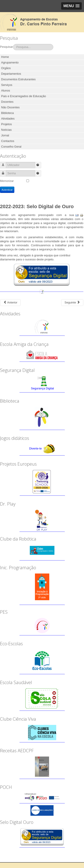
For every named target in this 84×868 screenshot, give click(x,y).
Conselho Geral (11, 147)
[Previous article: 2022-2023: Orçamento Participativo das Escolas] (10, 303)
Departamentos (11, 74)
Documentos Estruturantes (18, 79)
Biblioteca (7, 113)
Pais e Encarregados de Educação (24, 96)
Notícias (6, 130)
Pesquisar (6, 47)
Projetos (6, 124)
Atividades (8, 119)
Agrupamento (10, 62)
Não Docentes (10, 107)
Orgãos (6, 68)
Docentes (7, 102)
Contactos (8, 141)
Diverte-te (35, 448)
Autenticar (7, 190)
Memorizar (7, 181)
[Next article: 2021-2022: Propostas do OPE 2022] (72, 303)
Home (5, 57)
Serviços (7, 85)
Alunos (6, 91)
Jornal (5, 135)
